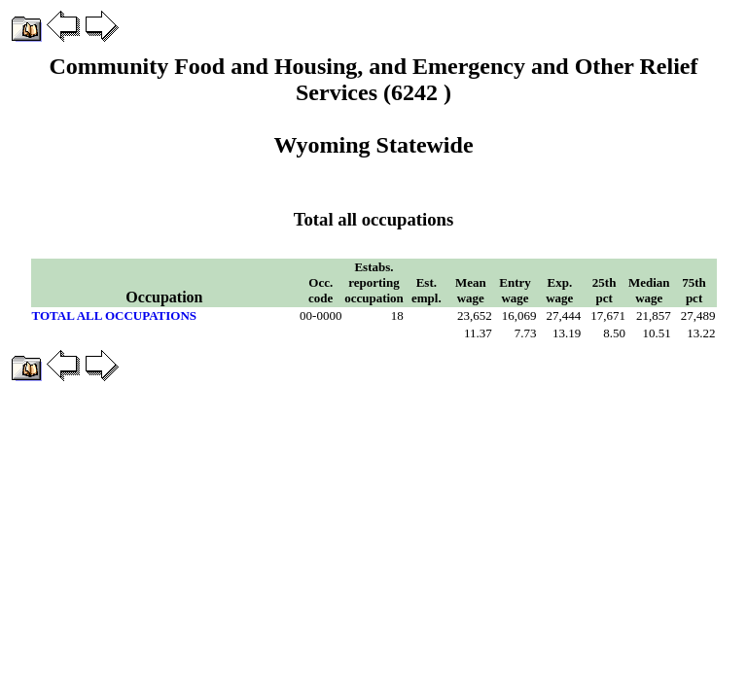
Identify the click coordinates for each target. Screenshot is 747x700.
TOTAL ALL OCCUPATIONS (115, 315)
